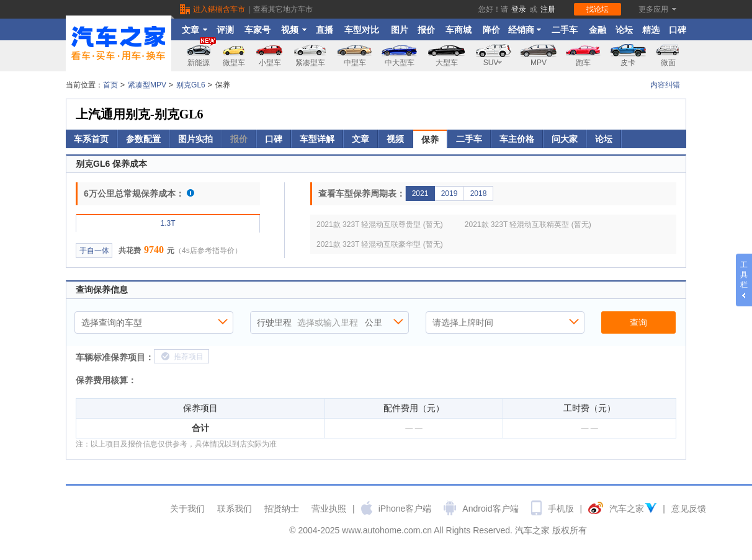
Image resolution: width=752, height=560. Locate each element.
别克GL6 (191, 85)
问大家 (565, 139)
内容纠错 (665, 85)
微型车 (234, 63)
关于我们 (187, 509)
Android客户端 (490, 509)
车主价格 (517, 139)
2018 (479, 193)
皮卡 (628, 63)
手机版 (561, 509)
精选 (651, 30)
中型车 (355, 63)
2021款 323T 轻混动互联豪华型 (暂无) (380, 244)
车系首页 (91, 139)
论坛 (624, 30)
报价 (426, 30)
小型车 (270, 63)
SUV (493, 63)
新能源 (202, 54)
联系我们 (235, 509)
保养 (430, 140)
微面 (668, 63)
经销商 (525, 30)
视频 (294, 30)
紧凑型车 (310, 63)
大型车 (447, 63)
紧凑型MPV (147, 85)
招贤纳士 (282, 509)
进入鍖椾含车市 (219, 9)
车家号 (257, 30)
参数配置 (143, 139)
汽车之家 (627, 509)
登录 (519, 9)
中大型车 (400, 63)
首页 (110, 85)
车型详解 (317, 139)
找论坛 (598, 9)
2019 (450, 193)
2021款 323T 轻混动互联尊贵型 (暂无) (380, 224)
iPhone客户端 (405, 509)
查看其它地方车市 (283, 9)
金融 (598, 30)
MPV (539, 63)
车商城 (459, 30)
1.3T (168, 223)
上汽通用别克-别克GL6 (140, 114)
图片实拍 (195, 139)
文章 (195, 30)
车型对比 (362, 30)
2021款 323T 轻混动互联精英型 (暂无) (528, 224)
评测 (225, 30)
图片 (400, 30)
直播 (325, 30)
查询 (638, 322)
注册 (548, 9)
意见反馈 (689, 509)
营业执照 (329, 509)
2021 (420, 193)
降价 (491, 30)
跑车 (583, 63)
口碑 (678, 30)
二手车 (565, 30)
